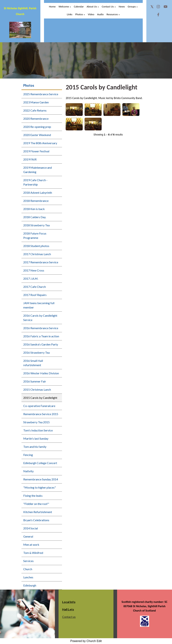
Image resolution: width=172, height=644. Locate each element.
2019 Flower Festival (36, 151)
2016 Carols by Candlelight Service (40, 318)
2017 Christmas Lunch (37, 254)
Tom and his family (35, 447)
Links (70, 14)
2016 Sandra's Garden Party (41, 344)
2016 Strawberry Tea (36, 352)
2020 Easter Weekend (37, 135)
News (122, 7)
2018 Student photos (36, 246)
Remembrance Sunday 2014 (41, 479)
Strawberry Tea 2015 (36, 422)
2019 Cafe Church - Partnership (35, 182)
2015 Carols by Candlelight (40, 398)
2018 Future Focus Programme (35, 235)
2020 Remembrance (36, 119)
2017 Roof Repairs (35, 295)
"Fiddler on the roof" (36, 504)
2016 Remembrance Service (41, 328)
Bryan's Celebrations (36, 520)
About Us (92, 7)
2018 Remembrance (36, 201)
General (28, 536)
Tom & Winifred (33, 553)
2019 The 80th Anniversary (40, 143)
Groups (132, 7)
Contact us (69, 617)
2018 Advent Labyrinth (38, 193)
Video (91, 14)
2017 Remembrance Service (41, 262)
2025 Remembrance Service (41, 94)
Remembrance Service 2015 (41, 414)
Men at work (31, 545)
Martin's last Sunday (36, 438)
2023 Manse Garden (36, 102)
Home (52, 7)
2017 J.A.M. (31, 278)
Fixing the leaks (33, 496)
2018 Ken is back (34, 209)
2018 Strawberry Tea (36, 225)
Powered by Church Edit (86, 641)
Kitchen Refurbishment (38, 512)
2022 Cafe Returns (35, 110)
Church (28, 569)
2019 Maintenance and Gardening (38, 170)
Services (28, 561)
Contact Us (108, 7)
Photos (79, 14)
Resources (112, 14)
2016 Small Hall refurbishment (33, 363)
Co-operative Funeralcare (39, 406)
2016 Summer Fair (35, 381)
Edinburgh (30, 585)
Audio (100, 14)
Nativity (28, 471)
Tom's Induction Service (38, 430)
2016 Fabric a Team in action (41, 336)
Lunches (28, 577)
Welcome (64, 7)
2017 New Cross (34, 270)
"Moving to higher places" (40, 487)
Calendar (79, 7)
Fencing (28, 455)
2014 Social (31, 528)
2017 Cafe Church (35, 287)
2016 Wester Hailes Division (41, 373)
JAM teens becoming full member (39, 305)
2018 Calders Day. (35, 217)
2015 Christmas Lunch (37, 389)
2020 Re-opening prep (37, 127)
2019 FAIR (30, 159)
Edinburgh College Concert (40, 463)
